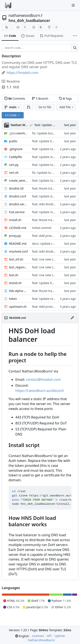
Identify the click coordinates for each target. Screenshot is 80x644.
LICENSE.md (17, 228)
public (13, 141)
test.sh (14, 275)
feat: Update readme (47, 299)
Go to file (45, 107)
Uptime (60, 636)
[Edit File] (72, 318)
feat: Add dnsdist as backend (52, 204)
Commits (15, 98)
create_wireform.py (18, 180)
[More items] (75, 36)
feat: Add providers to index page (55, 307)
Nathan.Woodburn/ (41, 640)
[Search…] (75, 48)
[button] (29, 107)
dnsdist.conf (17, 196)
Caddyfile (15, 157)
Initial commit (42, 228)
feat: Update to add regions (51, 149)
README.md (18, 244)
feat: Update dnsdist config (51, 196)
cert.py (14, 165)
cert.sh (14, 173)
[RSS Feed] (7, 27)
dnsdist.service (18, 204)
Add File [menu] (67, 107)
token (13, 299)
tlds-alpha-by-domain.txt (18, 291)
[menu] (22, 636)
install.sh (15, 220)
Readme (11, 81)
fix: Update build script (48, 133)
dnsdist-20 (16, 188)
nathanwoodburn (24, 15)
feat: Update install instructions (54, 157)
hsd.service (17, 212)
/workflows (18, 133)
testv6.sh (15, 283)
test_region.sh (18, 267)
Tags (65, 98)
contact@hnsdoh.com (43, 379)
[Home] (8, 5)
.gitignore (16, 149)
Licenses (38, 636)
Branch (40, 98)
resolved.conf (18, 251)
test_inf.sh (16, 259)
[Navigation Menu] (74, 5)
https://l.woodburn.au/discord (39, 391)
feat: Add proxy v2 (45, 236)
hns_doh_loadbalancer (29, 20)
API (49, 636)
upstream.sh (18, 307)
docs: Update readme (47, 244)
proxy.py (15, 236)
